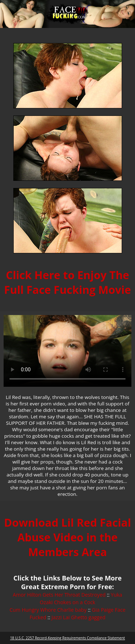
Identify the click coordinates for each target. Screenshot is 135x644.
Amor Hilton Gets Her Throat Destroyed (59, 595)
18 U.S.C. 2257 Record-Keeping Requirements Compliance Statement (67, 638)
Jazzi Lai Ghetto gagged (78, 617)
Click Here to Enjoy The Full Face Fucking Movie (67, 282)
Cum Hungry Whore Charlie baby (48, 610)
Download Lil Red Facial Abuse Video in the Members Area (67, 537)
